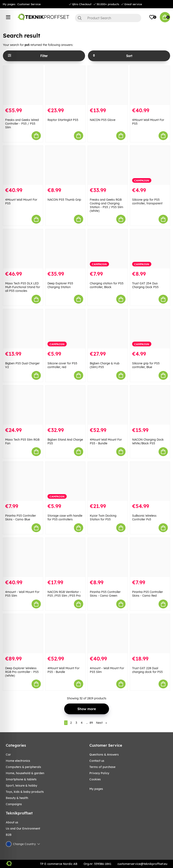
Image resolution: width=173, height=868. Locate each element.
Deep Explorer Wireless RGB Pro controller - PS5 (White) (22, 672)
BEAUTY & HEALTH (17, 798)
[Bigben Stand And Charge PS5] (65, 405)
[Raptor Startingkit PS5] (65, 85)
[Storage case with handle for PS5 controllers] (65, 481)
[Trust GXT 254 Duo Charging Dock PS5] (150, 249)
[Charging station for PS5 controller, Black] (108, 249)
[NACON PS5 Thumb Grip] (65, 165)
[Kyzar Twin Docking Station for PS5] (108, 481)
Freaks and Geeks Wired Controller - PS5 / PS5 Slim (22, 124)
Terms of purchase (102, 767)
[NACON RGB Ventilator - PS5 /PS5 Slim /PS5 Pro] (65, 557)
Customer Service (29, 4)
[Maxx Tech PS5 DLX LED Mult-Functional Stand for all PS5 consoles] (23, 249)
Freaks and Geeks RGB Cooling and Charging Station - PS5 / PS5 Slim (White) (107, 205)
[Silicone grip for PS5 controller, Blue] (150, 329)
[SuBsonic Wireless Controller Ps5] (150, 481)
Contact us (97, 761)
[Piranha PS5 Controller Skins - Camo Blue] (23, 481)
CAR (8, 755)
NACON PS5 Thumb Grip (64, 200)
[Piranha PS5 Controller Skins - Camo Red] (150, 557)
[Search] (108, 18)
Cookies (95, 779)
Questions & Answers (104, 755)
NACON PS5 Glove (103, 120)
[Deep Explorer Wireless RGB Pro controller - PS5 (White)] (23, 634)
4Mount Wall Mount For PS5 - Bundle (106, 441)
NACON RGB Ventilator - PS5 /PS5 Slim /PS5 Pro (64, 594)
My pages (9, 4)
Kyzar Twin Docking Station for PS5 (103, 517)
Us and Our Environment (23, 829)
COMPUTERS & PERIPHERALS (23, 767)
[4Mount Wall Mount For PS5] (150, 85)
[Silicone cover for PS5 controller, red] (65, 329)
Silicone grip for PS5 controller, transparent (147, 201)
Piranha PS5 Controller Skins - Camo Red (148, 594)
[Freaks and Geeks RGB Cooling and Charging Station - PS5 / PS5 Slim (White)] (108, 165)
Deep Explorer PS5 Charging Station (60, 285)
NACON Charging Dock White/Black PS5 (148, 441)
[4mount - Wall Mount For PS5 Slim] (23, 557)
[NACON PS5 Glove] (108, 85)
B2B (9, 835)
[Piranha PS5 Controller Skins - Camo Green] (108, 557)
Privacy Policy (99, 773)
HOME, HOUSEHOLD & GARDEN (25, 773)
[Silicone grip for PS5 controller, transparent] (150, 165)
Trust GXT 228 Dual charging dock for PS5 (147, 670)
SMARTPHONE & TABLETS (21, 779)
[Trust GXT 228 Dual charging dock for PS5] (150, 634)
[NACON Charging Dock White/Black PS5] (150, 405)
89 (91, 723)
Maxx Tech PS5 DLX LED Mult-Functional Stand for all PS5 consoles (23, 287)
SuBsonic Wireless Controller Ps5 (144, 517)
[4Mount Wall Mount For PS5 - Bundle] (108, 405)
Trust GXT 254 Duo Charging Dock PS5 (145, 285)
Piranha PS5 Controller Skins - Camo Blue (21, 517)
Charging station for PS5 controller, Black (107, 285)
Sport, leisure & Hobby (21, 786)
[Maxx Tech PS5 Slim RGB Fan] (23, 405)
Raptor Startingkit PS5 (63, 120)
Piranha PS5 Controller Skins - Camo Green (105, 594)
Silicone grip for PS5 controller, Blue (146, 365)
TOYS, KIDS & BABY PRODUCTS (25, 792)
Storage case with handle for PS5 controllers (65, 517)
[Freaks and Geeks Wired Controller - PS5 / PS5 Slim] (23, 85)
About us (12, 822)
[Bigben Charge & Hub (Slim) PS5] (108, 329)
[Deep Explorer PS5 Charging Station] (65, 249)
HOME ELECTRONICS (18, 761)
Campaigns (14, 804)
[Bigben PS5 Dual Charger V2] (23, 329)
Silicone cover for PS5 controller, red (62, 365)
